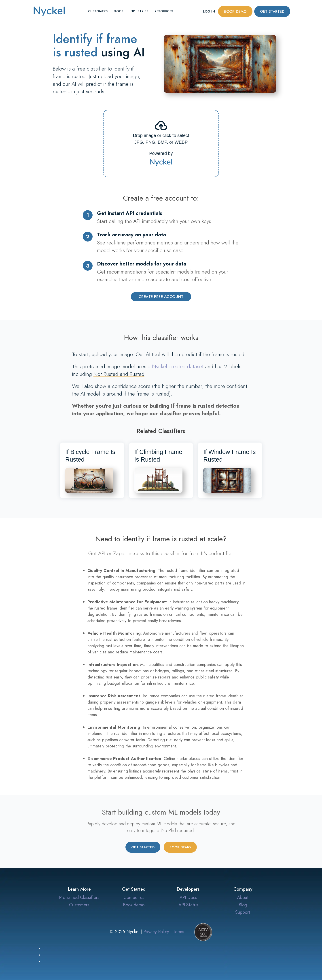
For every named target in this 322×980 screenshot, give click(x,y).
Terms (179, 931)
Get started (272, 12)
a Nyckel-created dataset (176, 366)
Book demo (235, 12)
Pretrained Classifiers (79, 897)
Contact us (134, 897)
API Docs (188, 897)
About (243, 897)
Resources (164, 11)
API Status (188, 905)
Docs (119, 11)
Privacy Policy (156, 931)
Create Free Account (161, 297)
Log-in (209, 11)
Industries (139, 11)
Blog (243, 905)
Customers (98, 11)
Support (243, 912)
